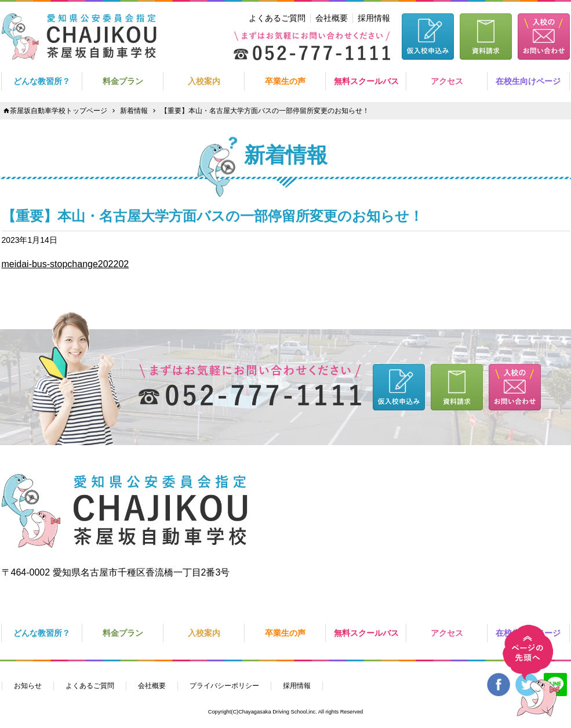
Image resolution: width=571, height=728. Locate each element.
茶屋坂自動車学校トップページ (59, 111)
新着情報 (134, 111)
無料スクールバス (366, 81)
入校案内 (204, 81)
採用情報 (374, 18)
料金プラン (123, 81)
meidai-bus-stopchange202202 (66, 264)
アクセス (447, 81)
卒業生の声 (285, 81)
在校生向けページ (528, 81)
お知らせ (28, 686)
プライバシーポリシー (224, 686)
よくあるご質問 (277, 18)
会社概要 (332, 18)
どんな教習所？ (42, 81)
